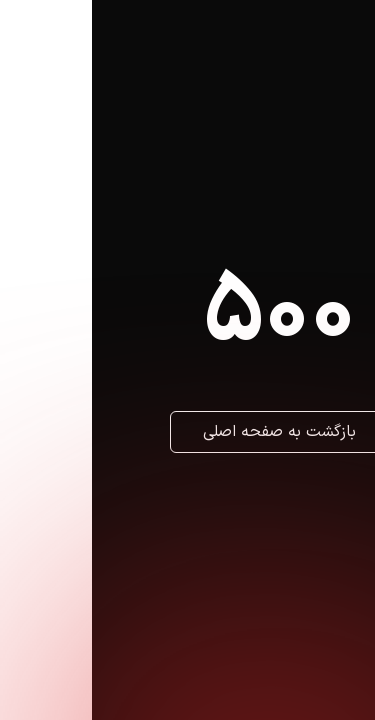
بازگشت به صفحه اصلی (187, 432)
